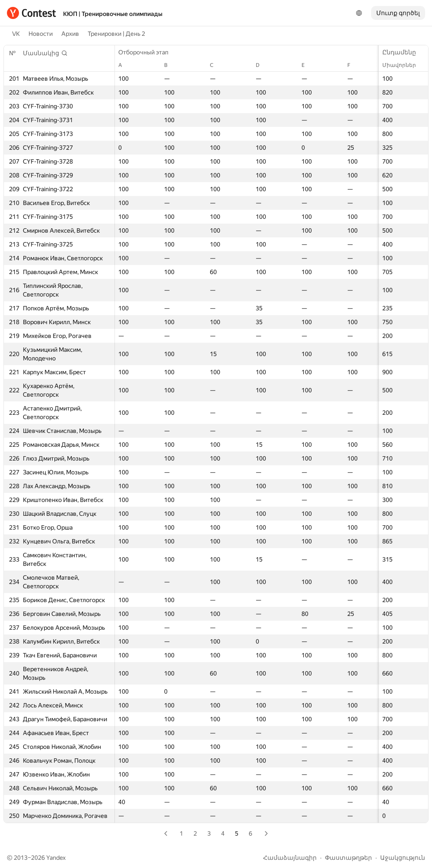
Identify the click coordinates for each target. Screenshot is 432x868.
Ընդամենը (403, 52)
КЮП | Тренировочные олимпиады (113, 14)
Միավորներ (403, 65)
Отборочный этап (148, 52)
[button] (45, 53)
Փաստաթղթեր (348, 858)
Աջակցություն (403, 858)
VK (16, 34)
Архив (70, 34)
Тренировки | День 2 (116, 34)
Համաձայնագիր (290, 858)
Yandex (56, 858)
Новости (41, 34)
